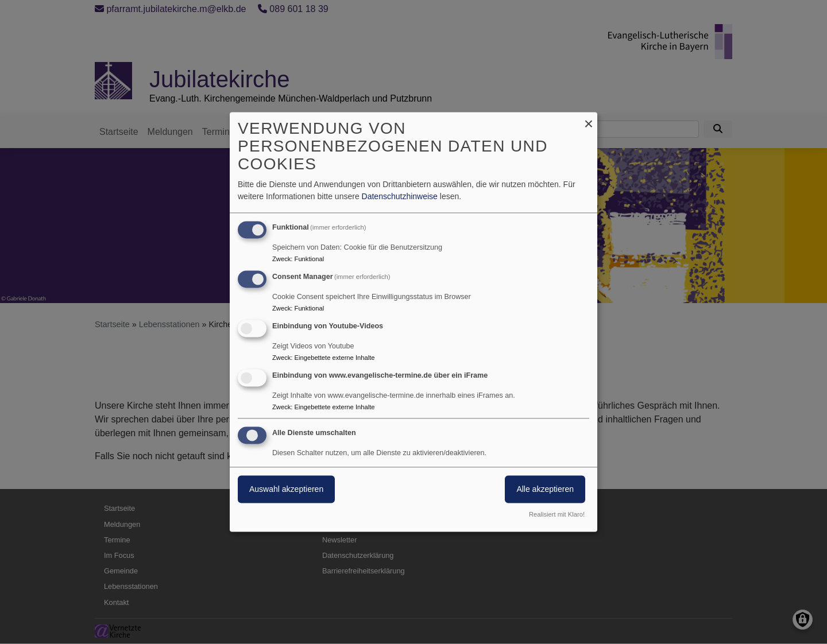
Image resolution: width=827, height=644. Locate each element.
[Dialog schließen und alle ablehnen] (589, 119)
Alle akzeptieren (545, 490)
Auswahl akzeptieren (286, 490)
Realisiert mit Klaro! (557, 515)
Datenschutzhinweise (400, 197)
